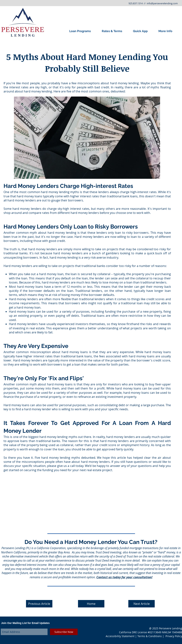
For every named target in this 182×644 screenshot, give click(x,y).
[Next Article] (142, 604)
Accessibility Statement (120, 636)
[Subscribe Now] (64, 632)
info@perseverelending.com (162, 3)
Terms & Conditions (150, 636)
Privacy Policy (174, 636)
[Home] (91, 604)
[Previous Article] (39, 604)
